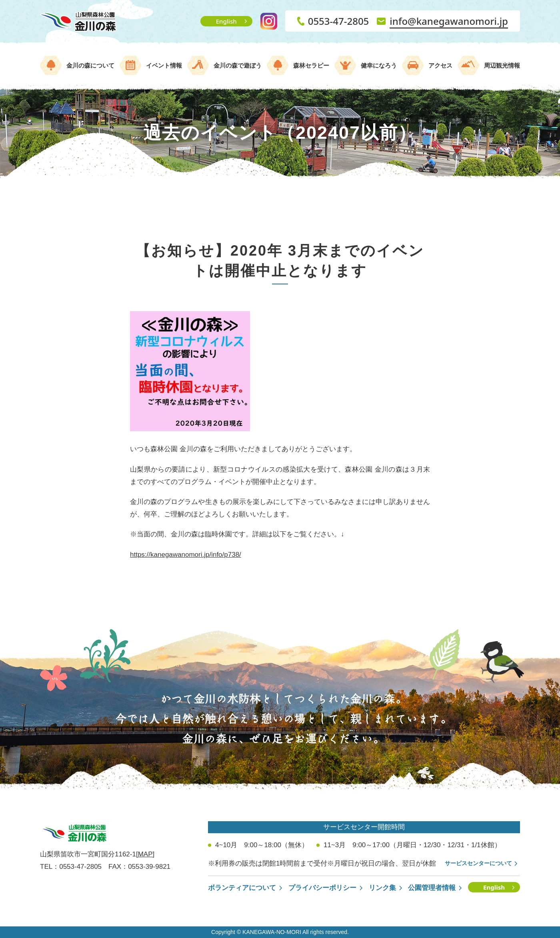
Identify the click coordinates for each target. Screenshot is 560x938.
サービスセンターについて (478, 863)
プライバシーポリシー (322, 888)
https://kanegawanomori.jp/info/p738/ (186, 555)
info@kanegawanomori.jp (449, 21)
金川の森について (90, 65)
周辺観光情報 (502, 65)
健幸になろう (379, 65)
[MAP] (145, 854)
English (226, 21)
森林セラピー (311, 65)
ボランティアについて (242, 888)
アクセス (440, 65)
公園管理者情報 (432, 888)
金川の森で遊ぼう (238, 65)
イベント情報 (164, 65)
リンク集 (382, 888)
